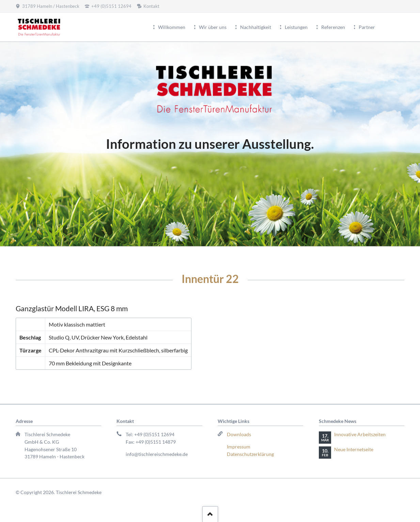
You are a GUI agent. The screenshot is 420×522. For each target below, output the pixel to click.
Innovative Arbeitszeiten (360, 434)
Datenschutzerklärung (250, 454)
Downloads (239, 434)
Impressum (239, 447)
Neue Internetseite (354, 449)
